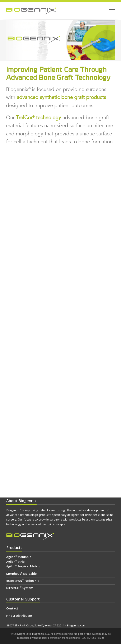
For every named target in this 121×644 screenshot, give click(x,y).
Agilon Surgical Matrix (23, 566)
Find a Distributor (19, 616)
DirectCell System (20, 588)
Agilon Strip (15, 562)
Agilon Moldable (19, 557)
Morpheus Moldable (21, 574)
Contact (12, 608)
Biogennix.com (76, 625)
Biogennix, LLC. (41, 634)
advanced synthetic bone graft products (61, 97)
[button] (112, 10)
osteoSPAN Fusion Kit (23, 581)
